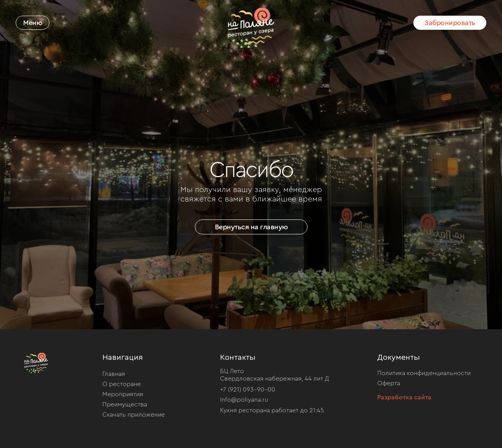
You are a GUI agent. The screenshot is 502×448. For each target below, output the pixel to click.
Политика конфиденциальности (424, 373)
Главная (114, 374)
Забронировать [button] (450, 23)
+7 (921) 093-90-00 (248, 390)
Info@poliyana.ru (244, 400)
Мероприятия (123, 394)
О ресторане (122, 384)
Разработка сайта (404, 397)
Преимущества (125, 404)
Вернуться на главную (251, 227)
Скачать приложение (134, 415)
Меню (33, 23)
